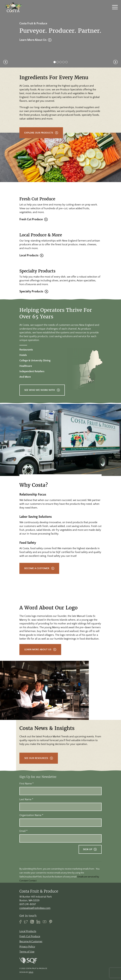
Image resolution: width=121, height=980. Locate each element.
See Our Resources (36, 763)
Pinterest (51, 922)
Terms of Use (27, 952)
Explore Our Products (39, 133)
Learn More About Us (33, 40)
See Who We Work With (40, 395)
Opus (31, 972)
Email (23, 831)
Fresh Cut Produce (31, 224)
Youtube (45, 922)
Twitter (26, 922)
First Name (26, 784)
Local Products (29, 260)
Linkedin (38, 922)
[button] (6, 62)
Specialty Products (31, 296)
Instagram (32, 922)
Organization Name (31, 815)
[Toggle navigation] (115, 7)
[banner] (13, 7)
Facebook (20, 922)
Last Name (26, 799)
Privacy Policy (27, 947)
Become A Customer (37, 573)
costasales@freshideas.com (35, 908)
